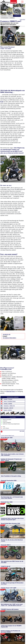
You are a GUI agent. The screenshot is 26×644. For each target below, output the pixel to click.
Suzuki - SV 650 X (8, 410)
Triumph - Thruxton (8, 399)
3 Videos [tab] (12, 18)
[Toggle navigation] (22, 2)
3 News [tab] (10, 16)
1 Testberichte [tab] (17, 16)
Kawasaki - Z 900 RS (8, 408)
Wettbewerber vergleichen (13, 397)
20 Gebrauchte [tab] (5, 18)
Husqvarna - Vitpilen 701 (9, 406)
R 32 (2, 102)
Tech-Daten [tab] (4, 16)
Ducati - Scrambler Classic (10, 401)
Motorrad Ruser (11, 391)
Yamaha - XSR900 (8, 404)
